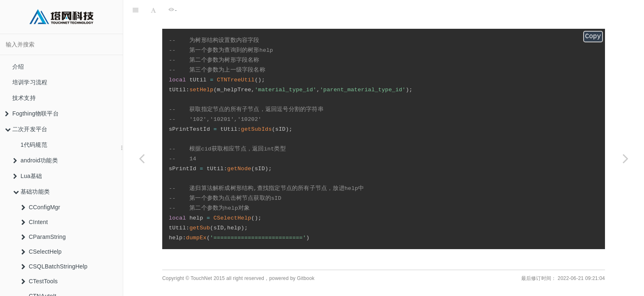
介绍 (18, 67)
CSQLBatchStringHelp (54, 266)
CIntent (35, 222)
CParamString (44, 237)
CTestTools (39, 281)
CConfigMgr (41, 207)
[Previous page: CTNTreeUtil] (142, 158)
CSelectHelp (41, 252)
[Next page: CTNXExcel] (626, 158)
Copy (593, 37)
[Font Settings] (153, 10)
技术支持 (24, 98)
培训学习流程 (30, 82)
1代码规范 (34, 145)
